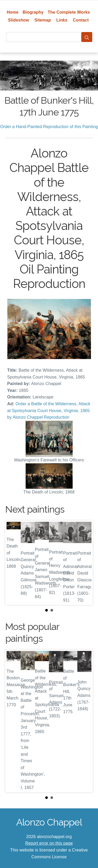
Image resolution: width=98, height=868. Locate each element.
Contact (81, 20)
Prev (13, 563)
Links (62, 20)
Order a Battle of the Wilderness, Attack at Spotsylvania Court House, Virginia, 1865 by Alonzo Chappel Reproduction (49, 411)
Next (85, 563)
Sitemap (43, 20)
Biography (33, 12)
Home (13, 12)
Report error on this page (49, 843)
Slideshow (19, 20)
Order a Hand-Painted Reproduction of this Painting (49, 127)
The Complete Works (69, 12)
